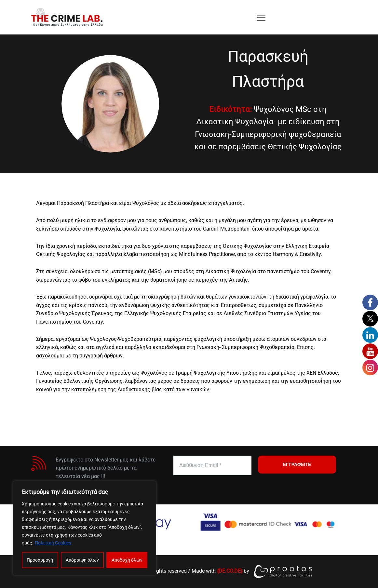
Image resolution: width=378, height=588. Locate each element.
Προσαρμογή (40, 560)
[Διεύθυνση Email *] (212, 465)
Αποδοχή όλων (127, 560)
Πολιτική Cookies (53, 543)
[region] (85, 528)
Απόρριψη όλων (82, 560)
